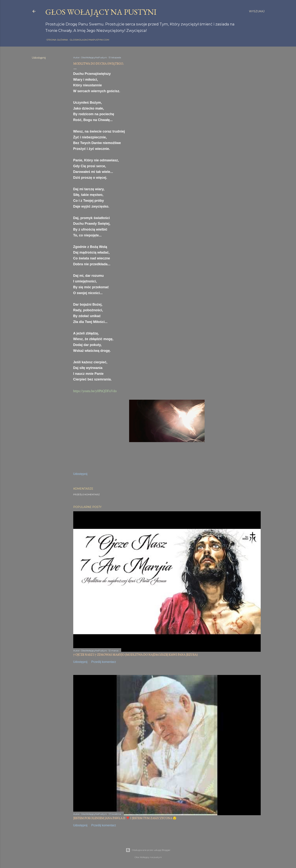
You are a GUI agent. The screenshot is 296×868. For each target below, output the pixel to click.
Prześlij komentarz (86, 494)
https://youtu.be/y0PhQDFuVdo (95, 391)
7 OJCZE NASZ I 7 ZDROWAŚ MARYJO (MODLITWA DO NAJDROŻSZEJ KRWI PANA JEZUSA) (135, 655)
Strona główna (56, 40)
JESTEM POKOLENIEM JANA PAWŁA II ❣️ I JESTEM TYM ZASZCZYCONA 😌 (125, 818)
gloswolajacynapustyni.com (88, 40)
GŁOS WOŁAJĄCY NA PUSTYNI (101, 12)
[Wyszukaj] (257, 11)
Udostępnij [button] (39, 58)
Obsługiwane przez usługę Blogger (148, 850)
